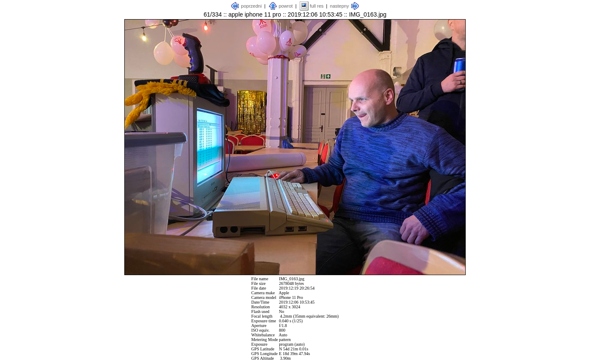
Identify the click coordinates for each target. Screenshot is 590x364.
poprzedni (251, 6)
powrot (286, 6)
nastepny (339, 6)
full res (317, 6)
